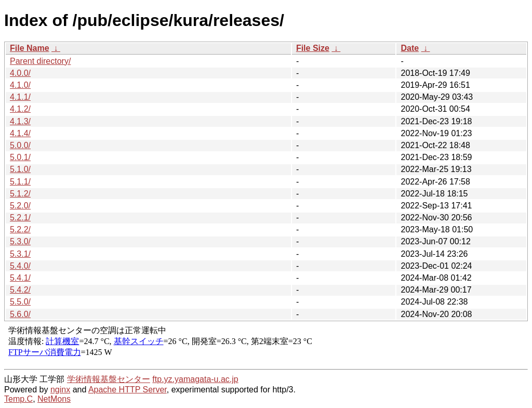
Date (410, 48)
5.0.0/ (20, 145)
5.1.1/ (20, 182)
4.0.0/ (20, 73)
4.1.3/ (20, 121)
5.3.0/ (20, 241)
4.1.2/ (20, 109)
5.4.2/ (20, 290)
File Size (313, 48)
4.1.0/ (20, 85)
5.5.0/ (20, 302)
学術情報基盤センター (109, 379)
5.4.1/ (20, 278)
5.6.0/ (20, 314)
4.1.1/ (20, 97)
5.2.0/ (20, 206)
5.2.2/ (20, 229)
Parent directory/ (40, 61)
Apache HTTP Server (128, 390)
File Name (30, 48)
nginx (60, 390)
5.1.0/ (20, 169)
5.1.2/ (20, 194)
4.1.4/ (20, 133)
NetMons (54, 399)
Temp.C (18, 399)
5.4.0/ (20, 266)
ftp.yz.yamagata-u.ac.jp (195, 379)
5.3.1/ (20, 254)
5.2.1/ (20, 218)
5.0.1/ (20, 157)
